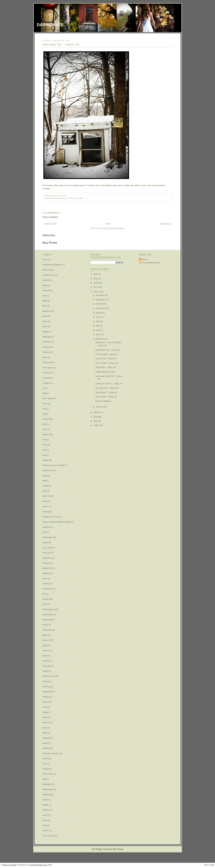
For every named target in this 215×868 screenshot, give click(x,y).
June (98, 321)
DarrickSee (50, 25)
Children (46, 352)
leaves (46, 543)
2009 (96, 412)
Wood (45, 820)
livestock (47, 563)
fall (44, 414)
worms (46, 831)
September (101, 308)
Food (45, 445)
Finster (46, 419)
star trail (46, 722)
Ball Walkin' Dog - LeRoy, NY (108, 350)
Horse (45, 501)
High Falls (47, 496)
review (46, 671)
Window (46, 810)
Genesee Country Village (54, 465)
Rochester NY (49, 676)
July (98, 317)
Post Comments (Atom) (114, 228)
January (100, 407)
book (45, 321)
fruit (44, 455)
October (100, 304)
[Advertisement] (148, 315)
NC (44, 594)
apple (45, 285)
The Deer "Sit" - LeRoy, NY (61, 45)
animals (46, 280)
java (45, 532)
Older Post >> (166, 223)
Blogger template (10, 865)
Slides (45, 702)
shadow (46, 697)
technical (47, 748)
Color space (48, 368)
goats (45, 476)
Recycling (47, 666)
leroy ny (46, 553)
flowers (46, 434)
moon (45, 579)
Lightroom (47, 558)
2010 (96, 292)
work (45, 825)
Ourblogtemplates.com (38, 865)
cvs (44, 388)
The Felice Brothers (51, 753)
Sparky (46, 712)
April (98, 330)
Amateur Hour (49, 275)
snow (45, 707)
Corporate (47, 378)
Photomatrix (48, 615)
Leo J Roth (48, 548)
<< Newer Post (50, 223)
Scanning (47, 687)
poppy (45, 645)
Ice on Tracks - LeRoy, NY (107, 363)
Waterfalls (47, 784)
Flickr (45, 429)
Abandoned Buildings (58, 198)
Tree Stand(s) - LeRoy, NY (107, 354)
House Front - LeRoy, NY (106, 359)
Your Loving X (49, 836)
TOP (212, 865)
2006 (96, 426)
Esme (45, 404)
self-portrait (48, 692)
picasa (46, 625)
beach (45, 316)
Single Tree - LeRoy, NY (106, 367)
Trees (45, 759)
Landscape (48, 537)
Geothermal (48, 470)
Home (108, 223)
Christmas (47, 362)
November (101, 300)
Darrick (145, 260)
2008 (96, 417)
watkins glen (48, 790)
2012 (96, 283)
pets (45, 604)
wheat (45, 800)
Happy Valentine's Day (105, 372)
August (99, 313)
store (45, 728)
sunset (46, 743)
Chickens (47, 347)
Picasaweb (48, 630)
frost (45, 450)
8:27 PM (63, 196)
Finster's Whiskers (103, 401)
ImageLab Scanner (51, 517)
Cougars (46, 383)
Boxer (45, 326)
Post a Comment (50, 217)
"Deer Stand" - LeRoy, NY (107, 392)
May (98, 326)
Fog (45, 440)
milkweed (47, 573)
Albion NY (47, 270)
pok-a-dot (47, 640)
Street (45, 733)
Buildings (47, 337)
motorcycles (48, 589)
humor (46, 507)
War (45, 779)
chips (45, 357)
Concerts (47, 373)
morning (46, 584)
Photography (78, 198)
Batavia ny (47, 311)
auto (45, 296)
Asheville (47, 290)
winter (45, 815)
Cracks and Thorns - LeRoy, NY (109, 384)
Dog (45, 393)
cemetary (47, 342)
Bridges (46, 332)
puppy (45, 656)
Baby (45, 301)
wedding (46, 795)
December (101, 295)
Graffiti (46, 486)
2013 (96, 279)
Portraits (46, 651)
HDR (45, 491)
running (46, 681)
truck (45, 764)
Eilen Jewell (48, 398)
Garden (46, 460)
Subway (46, 738)
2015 (96, 274)
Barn (45, 306)
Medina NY (48, 568)
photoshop (47, 620)
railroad (46, 661)
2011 (96, 287)
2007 (96, 421)
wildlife (46, 805)
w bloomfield (48, 774)
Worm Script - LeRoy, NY (106, 397)
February (100, 339)
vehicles (46, 769)
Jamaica (46, 527)
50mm (46, 260)
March (99, 335)
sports (45, 717)
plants (45, 635)
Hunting (70, 198)
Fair (45, 409)
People (46, 599)
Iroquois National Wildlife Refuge (57, 522)
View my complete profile (149, 263)
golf (44, 481)
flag (44, 424)
